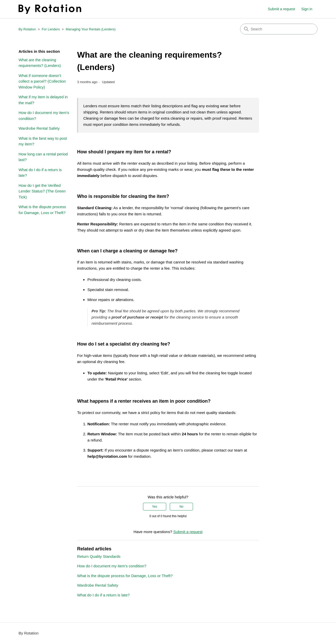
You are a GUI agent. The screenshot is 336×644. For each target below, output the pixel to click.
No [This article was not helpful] (181, 507)
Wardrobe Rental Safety (39, 128)
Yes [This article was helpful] (155, 507)
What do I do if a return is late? (40, 173)
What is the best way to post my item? (43, 141)
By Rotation (27, 29)
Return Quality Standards (99, 556)
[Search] (279, 29)
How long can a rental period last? (43, 157)
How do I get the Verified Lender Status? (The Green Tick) (42, 191)
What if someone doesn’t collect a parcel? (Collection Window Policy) (42, 81)
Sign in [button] (307, 9)
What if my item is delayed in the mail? (43, 100)
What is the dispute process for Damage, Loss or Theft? (42, 210)
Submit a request (281, 9)
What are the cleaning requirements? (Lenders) (40, 63)
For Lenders (51, 29)
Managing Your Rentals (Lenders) (91, 29)
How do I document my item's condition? (44, 116)
